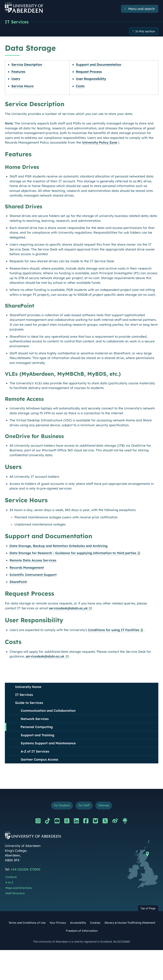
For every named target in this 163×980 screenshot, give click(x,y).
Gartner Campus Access (39, 760)
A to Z (9, 884)
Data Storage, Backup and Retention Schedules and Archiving (59, 546)
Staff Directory (15, 894)
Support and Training (37, 736)
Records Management (27, 568)
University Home (28, 687)
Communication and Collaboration (48, 711)
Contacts (11, 878)
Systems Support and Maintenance (48, 744)
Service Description (27, 65)
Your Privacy (58, 924)
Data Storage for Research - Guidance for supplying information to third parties (73, 553)
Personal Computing (37, 727)
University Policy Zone (100, 143)
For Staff (84, 806)
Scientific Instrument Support (33, 575)
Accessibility (78, 924)
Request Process (89, 72)
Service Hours (22, 87)
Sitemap (105, 806)
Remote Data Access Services (33, 561)
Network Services (35, 719)
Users (16, 79)
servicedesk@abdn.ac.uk (68, 609)
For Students (61, 806)
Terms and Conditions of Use (27, 924)
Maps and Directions (19, 889)
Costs (80, 87)
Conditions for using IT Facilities (114, 630)
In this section (144, 32)
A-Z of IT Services (35, 752)
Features (18, 72)
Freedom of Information (82, 932)
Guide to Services (29, 703)
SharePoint (18, 582)
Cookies (95, 924)
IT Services (17, 22)
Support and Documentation (99, 65)
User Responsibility (91, 79)
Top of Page (148, 910)
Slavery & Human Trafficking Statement (130, 924)
